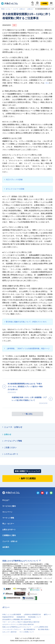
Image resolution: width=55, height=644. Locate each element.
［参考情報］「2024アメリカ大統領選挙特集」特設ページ (28, 348)
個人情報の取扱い (44, 629)
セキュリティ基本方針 (10, 632)
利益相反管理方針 (8, 617)
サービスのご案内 (9, 506)
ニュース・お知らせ (19, 9)
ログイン (37, 3)
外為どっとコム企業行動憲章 (12, 614)
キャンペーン (7, 512)
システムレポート (11, 454)
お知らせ (30, 9)
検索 (33, 4)
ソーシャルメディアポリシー (12, 629)
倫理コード (47, 614)
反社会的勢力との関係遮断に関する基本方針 (17, 619)
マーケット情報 (8, 518)
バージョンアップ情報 (13, 441)
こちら (47, 83)
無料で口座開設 (28, 478)
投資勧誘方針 (21, 617)
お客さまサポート (9, 530)
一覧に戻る (28, 414)
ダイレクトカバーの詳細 (15, 189)
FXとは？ (6, 500)
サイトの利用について (27, 632)
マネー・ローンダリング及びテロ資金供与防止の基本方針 (21, 622)
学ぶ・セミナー (8, 524)
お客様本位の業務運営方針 (32, 614)
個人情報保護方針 (30, 629)
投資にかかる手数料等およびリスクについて (20, 561)
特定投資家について (35, 617)
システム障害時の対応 (41, 627)
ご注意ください (10, 447)
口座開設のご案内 (9, 535)
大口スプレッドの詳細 (14, 180)
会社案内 (6, 547)
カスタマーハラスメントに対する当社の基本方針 (18, 624)
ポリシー (6, 607)
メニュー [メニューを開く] (51, 4)
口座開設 (44, 3)
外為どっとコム (6, 9)
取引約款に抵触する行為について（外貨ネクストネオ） (27, 322)
